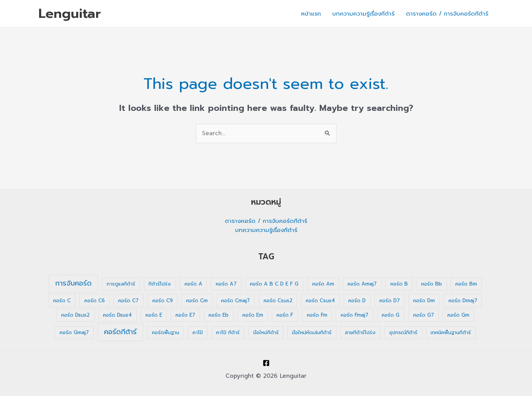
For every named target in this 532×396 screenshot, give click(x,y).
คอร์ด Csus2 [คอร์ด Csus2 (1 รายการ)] (278, 301)
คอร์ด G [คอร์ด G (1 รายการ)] (391, 315)
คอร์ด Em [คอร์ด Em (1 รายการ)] (253, 315)
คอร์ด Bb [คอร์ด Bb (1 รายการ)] (432, 284)
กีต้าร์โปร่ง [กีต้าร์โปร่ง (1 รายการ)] (160, 284)
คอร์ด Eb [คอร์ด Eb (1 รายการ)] (219, 315)
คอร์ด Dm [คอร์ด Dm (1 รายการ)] (424, 301)
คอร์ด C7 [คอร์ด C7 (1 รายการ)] (128, 301)
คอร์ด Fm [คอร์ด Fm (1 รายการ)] (317, 315)
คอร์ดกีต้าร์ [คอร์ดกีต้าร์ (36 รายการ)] (120, 332)
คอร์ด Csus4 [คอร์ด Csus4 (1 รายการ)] (320, 301)
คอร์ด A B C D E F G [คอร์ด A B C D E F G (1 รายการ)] (274, 284)
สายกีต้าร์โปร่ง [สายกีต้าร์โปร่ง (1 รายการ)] (360, 332)
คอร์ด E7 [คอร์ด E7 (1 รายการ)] (185, 315)
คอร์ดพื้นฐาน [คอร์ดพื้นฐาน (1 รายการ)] (166, 332)
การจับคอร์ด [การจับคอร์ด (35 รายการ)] (73, 283)
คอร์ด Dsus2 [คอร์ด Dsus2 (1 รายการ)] (75, 315)
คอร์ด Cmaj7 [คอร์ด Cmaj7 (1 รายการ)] (235, 301)
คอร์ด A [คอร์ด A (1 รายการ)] (193, 284)
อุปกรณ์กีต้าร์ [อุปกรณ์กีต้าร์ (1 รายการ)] (403, 332)
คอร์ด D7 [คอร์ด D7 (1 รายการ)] (390, 301)
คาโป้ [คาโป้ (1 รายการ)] (198, 332)
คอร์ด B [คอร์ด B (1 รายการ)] (399, 284)
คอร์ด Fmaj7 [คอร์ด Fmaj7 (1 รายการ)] (354, 315)
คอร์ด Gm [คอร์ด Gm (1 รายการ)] (458, 315)
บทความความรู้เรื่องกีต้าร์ (363, 14)
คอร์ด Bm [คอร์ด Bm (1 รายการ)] (466, 284)
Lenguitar (70, 13)
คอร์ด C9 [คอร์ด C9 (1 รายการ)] (163, 301)
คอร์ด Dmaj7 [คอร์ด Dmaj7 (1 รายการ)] (463, 301)
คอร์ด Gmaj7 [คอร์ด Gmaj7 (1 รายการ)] (74, 332)
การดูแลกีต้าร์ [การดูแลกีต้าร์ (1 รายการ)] (121, 284)
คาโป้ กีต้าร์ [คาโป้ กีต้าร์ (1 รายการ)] (228, 332)
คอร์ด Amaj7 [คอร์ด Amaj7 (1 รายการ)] (362, 284)
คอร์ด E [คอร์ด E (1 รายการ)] (154, 315)
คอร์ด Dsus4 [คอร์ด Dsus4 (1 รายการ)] (117, 315)
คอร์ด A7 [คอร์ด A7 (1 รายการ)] (226, 284)
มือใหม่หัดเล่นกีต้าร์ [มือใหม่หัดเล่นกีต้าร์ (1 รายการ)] (312, 332)
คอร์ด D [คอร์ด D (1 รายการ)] (357, 301)
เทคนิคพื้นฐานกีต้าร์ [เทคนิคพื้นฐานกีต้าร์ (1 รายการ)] (451, 332)
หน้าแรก (311, 14)
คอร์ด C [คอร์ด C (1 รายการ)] (62, 301)
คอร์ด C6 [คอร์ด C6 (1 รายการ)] (95, 301)
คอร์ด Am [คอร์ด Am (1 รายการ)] (323, 284)
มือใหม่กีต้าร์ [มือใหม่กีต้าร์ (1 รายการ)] (266, 332)
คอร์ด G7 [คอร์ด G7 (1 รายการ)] (424, 315)
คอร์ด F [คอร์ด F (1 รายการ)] (285, 315)
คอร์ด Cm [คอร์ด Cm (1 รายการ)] (197, 301)
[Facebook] (266, 363)
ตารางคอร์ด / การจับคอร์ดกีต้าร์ (447, 14)
